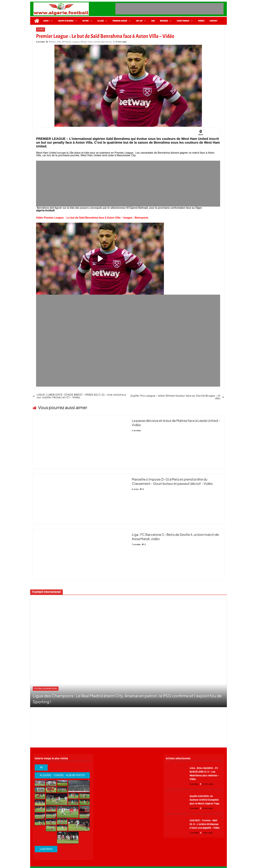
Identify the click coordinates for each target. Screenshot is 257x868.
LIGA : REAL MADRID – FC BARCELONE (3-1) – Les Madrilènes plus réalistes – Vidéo (204, 774)
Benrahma (107, 42)
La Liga (101, 21)
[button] (51, 21)
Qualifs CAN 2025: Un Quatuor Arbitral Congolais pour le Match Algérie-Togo (204, 800)
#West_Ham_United (90, 42)
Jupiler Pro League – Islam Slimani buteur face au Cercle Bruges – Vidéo (177, 397)
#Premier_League (71, 42)
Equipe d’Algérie (66, 21)
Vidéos (201, 21)
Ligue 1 (46, 21)
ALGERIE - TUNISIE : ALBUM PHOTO (62, 775)
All (41, 767)
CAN (153, 21)
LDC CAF (139, 21)
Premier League (120, 21)
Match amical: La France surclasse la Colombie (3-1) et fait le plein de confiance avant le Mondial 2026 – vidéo (128, 699)
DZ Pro (86, 21)
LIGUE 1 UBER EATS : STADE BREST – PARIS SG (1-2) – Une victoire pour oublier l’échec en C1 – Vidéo (79, 396)
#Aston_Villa (55, 42)
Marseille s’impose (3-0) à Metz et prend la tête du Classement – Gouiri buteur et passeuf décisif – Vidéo (172, 481)
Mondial (164, 21)
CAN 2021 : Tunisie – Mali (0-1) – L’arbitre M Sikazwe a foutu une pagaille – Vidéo (205, 824)
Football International (46, 689)
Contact (213, 21)
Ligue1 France (183, 21)
